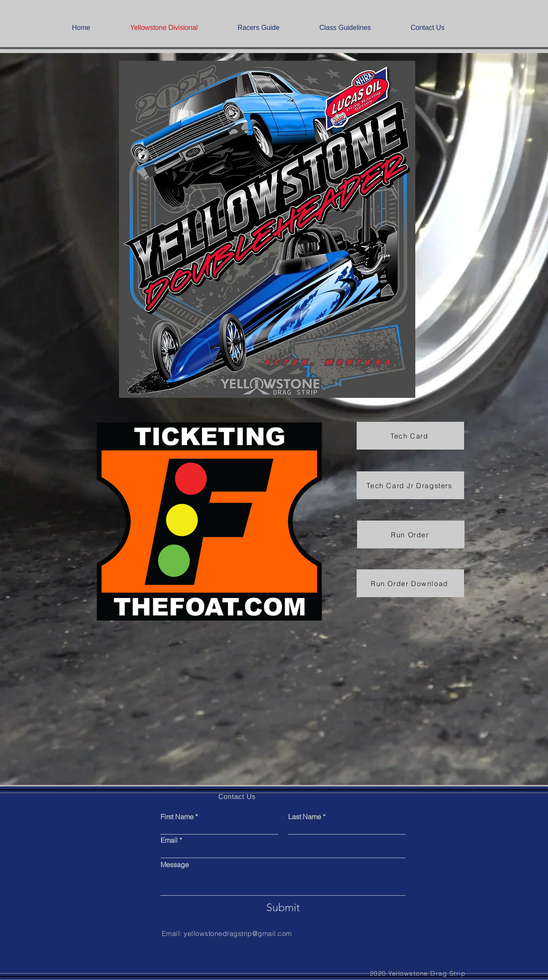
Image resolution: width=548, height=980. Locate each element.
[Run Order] (411, 534)
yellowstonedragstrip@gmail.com (238, 933)
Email (169, 840)
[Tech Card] (410, 436)
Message (175, 865)
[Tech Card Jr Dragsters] (410, 485)
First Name (177, 817)
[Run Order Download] (410, 583)
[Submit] (283, 907)
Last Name (305, 817)
